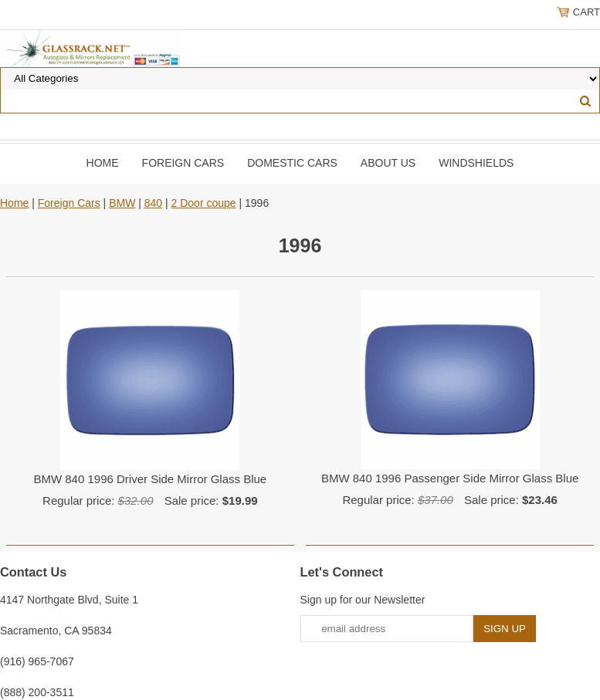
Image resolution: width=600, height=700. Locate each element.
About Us (388, 163)
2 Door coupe (204, 203)
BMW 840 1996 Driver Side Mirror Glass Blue (150, 479)
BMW (122, 203)
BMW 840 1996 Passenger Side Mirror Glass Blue (450, 478)
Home (103, 163)
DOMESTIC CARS (292, 163)
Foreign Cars (183, 163)
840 (153, 203)
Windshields (476, 163)
